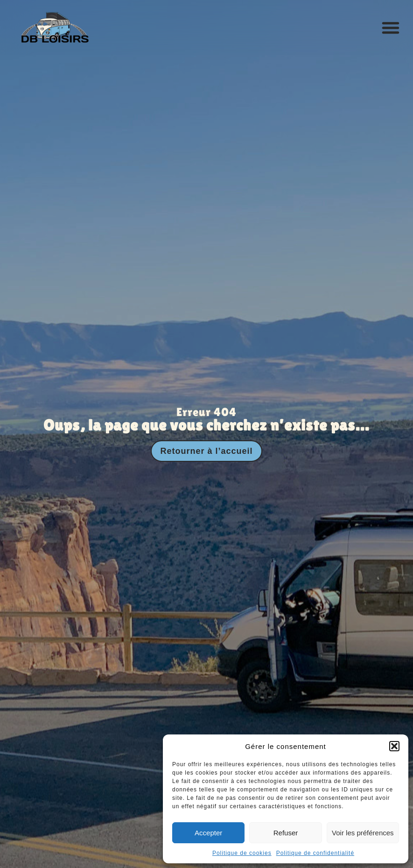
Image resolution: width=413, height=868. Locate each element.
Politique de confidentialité (315, 853)
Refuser (286, 833)
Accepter (208, 833)
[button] (394, 746)
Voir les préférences (363, 833)
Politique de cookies (242, 853)
